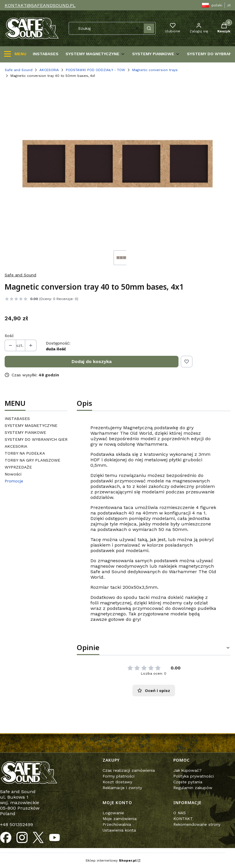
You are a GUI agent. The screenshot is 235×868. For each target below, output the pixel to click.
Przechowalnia (117, 824)
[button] (149, 28)
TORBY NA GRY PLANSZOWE (32, 460)
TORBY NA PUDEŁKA (25, 453)
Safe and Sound (19, 70)
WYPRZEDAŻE (18, 467)
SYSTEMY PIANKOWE (25, 432)
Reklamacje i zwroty (122, 788)
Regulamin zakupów (193, 788)
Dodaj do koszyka (92, 361)
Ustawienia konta (119, 830)
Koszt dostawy (117, 782)
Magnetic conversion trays (155, 70)
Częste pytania (188, 782)
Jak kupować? (187, 770)
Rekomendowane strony (197, 824)
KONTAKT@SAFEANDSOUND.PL (40, 5)
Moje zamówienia (120, 819)
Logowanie (113, 813)
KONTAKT (183, 819)
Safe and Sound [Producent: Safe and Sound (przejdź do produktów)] (20, 275)
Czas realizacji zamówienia (129, 770)
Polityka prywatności (194, 776)
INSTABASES (17, 419)
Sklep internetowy (111, 860)
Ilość (9, 336)
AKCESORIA (49, 70)
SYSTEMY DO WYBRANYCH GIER (36, 439)
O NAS (180, 813)
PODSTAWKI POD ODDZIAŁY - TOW (95, 70)
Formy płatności (119, 776)
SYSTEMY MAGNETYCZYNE (31, 425)
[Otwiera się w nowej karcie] (6, 838)
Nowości (13, 474)
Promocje (14, 481)
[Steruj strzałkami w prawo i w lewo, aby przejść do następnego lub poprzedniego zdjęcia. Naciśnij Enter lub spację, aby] (117, 164)
